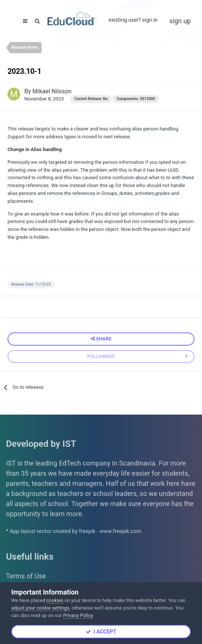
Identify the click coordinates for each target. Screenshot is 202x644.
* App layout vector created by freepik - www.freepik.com (74, 531)
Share (101, 339)
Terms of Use (26, 576)
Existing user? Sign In (133, 20)
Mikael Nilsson (52, 91)
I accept (101, 632)
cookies (55, 600)
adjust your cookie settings (40, 608)
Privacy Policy (78, 615)
